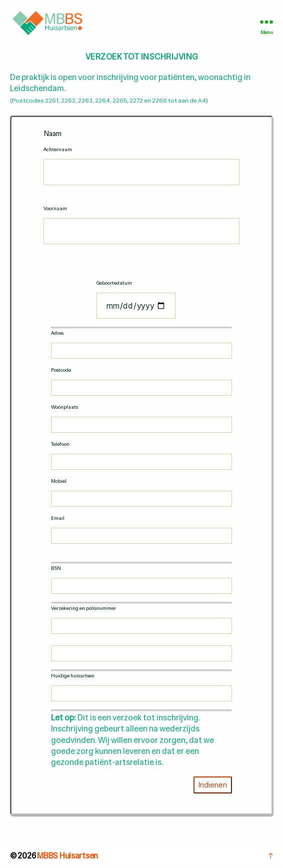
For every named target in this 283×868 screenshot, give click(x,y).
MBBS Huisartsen (67, 856)
